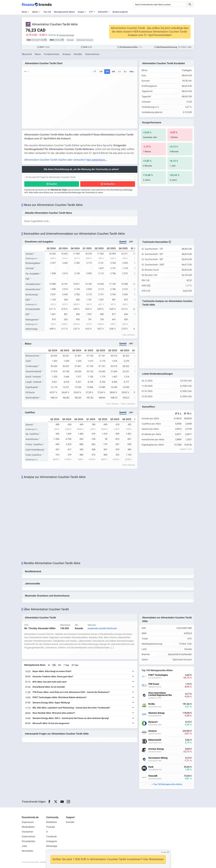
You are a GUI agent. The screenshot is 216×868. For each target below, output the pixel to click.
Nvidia (152, 704)
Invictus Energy (156, 749)
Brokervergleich (120, 12)
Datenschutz (28, 837)
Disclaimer (27, 832)
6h (49, 665)
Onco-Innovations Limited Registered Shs (160, 694)
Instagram (52, 841)
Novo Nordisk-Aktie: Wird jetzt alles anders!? (54, 713)
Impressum (28, 822)
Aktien (35, 12)
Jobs (24, 846)
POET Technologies (158, 675)
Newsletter (28, 851)
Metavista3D (155, 740)
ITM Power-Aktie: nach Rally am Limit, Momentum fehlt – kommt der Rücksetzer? (71, 692)
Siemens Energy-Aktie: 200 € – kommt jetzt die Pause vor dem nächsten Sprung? (71, 718)
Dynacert (153, 722)
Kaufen (53, 184)
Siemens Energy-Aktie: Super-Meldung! (51, 703)
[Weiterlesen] (133, 671)
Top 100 (47, 12)
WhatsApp (52, 846)
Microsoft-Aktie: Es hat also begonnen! (51, 723)
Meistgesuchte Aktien (64, 12)
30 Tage (75, 665)
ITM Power (154, 684)
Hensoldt (153, 776)
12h (54, 665)
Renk (151, 767)
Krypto (81, 12)
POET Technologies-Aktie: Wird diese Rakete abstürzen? (60, 697)
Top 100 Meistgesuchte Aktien (168, 784)
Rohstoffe (103, 12)
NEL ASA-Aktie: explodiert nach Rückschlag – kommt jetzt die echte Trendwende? (71, 708)
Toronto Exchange (67, 35)
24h (59, 665)
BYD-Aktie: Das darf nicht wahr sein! (50, 682)
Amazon (152, 731)
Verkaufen (109, 184)
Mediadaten (28, 827)
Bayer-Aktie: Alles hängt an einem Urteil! (52, 671)
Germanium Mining (158, 758)
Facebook (51, 837)
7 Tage (66, 665)
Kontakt (70, 822)
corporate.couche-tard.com (102, 628)
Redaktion (52, 822)
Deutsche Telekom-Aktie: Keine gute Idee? (53, 677)
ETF (91, 12)
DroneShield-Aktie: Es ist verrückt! (49, 687)
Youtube (51, 827)
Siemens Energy (157, 713)
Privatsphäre (28, 841)
